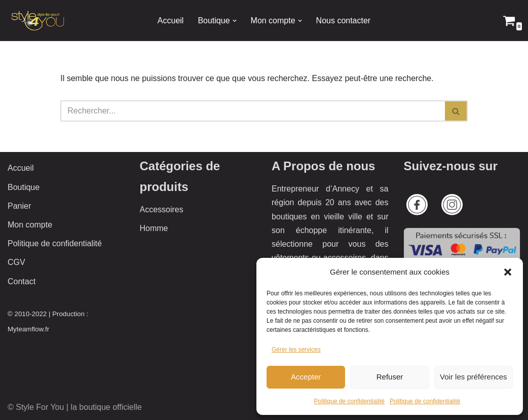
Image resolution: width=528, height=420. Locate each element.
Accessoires (162, 209)
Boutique (24, 187)
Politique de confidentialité (349, 401)
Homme (154, 228)
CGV (16, 262)
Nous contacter (344, 21)
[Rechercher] (253, 111)
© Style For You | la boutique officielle (75, 407)
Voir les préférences (474, 377)
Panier (19, 206)
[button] (508, 272)
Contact (22, 281)
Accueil (171, 21)
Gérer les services (296, 350)
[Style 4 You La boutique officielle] (38, 21)
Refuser (390, 377)
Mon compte (30, 225)
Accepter (306, 377)
